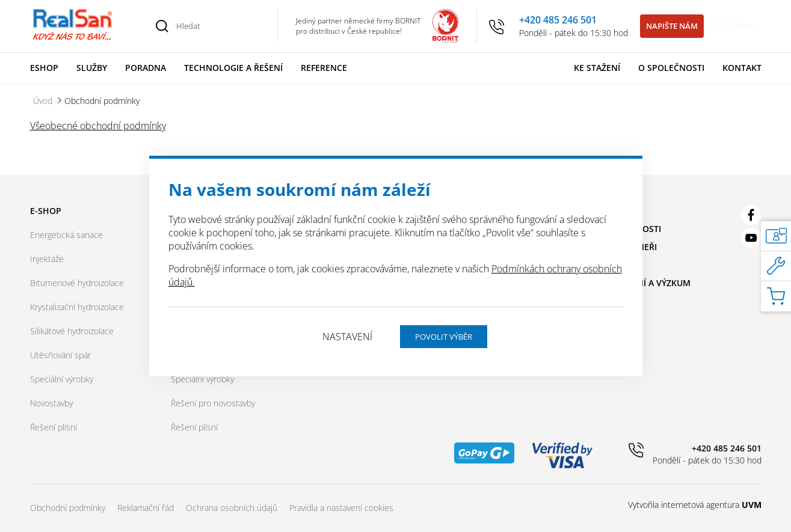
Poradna (146, 68)
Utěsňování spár (60, 355)
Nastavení (347, 337)
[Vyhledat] (162, 26)
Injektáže (47, 259)
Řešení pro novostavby (213, 403)
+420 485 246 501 (558, 20)
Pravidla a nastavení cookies (341, 508)
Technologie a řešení (233, 68)
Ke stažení (597, 68)
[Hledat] (220, 26)
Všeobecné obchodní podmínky (98, 126)
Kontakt (742, 68)
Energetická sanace (66, 235)
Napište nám (672, 26)
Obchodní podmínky (68, 508)
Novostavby (51, 403)
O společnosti (671, 68)
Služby (92, 68)
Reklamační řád (146, 508)
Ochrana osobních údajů (232, 508)
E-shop (46, 211)
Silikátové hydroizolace (72, 331)
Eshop (44, 68)
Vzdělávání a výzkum (643, 283)
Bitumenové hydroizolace (77, 283)
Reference (324, 68)
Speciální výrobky (62, 379)
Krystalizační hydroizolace (77, 307)
